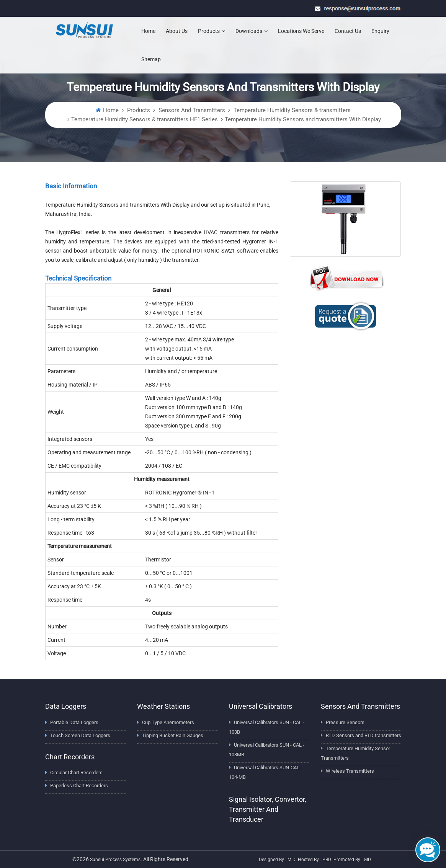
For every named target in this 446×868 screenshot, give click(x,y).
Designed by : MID (277, 860)
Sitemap (151, 59)
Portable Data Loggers (74, 722)
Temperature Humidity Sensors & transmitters (291, 110)
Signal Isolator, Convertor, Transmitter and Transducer (268, 809)
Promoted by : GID (352, 860)
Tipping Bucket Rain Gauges (173, 735)
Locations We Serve (301, 31)
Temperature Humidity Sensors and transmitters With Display (303, 119)
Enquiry (380, 31)
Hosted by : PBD (314, 860)
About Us (177, 31)
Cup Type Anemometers (168, 722)
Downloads (252, 31)
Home (148, 31)
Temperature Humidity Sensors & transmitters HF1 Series (145, 119)
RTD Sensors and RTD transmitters (363, 735)
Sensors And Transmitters (191, 110)
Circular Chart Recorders (76, 773)
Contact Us (348, 31)
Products (212, 31)
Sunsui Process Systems (115, 860)
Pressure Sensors (345, 722)
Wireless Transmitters (350, 771)
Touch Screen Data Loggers (80, 735)
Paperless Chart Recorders (79, 786)
